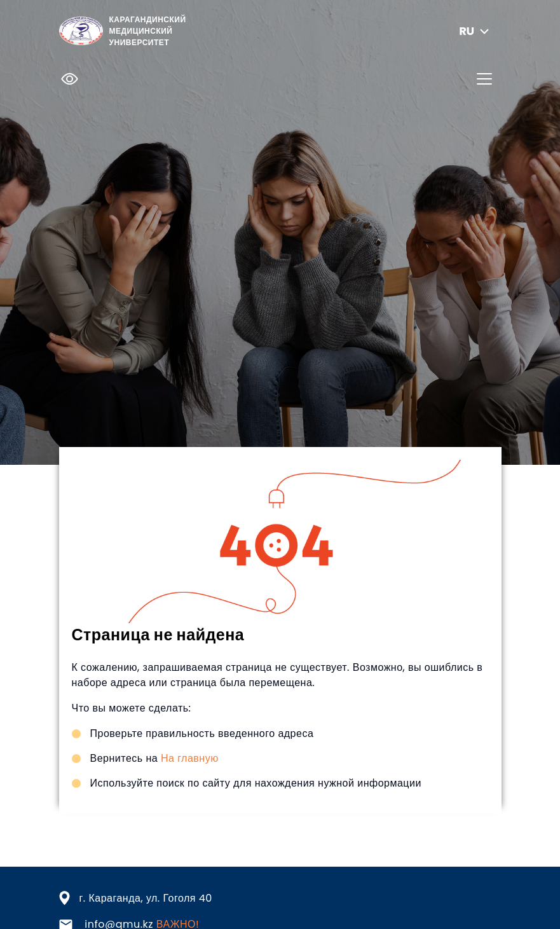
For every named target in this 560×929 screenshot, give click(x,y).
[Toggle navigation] (484, 79)
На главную (190, 758)
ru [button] (475, 31)
